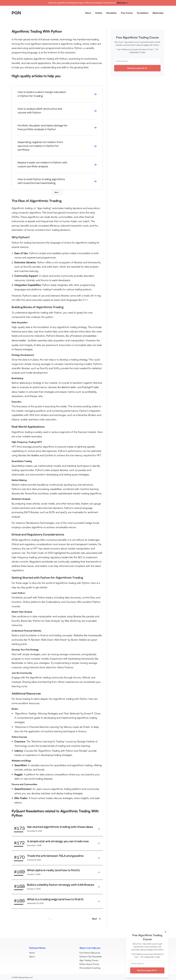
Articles (99, 13)
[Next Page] (57, 192)
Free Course (127, 13)
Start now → (122, 3)
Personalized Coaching (90, 967)
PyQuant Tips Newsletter (91, 956)
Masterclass (158, 13)
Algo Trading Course (89, 959)
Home (32, 952)
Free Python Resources (90, 952)
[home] (16, 13)
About (88, 13)
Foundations (143, 13)
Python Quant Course (89, 963)
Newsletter (112, 13)
